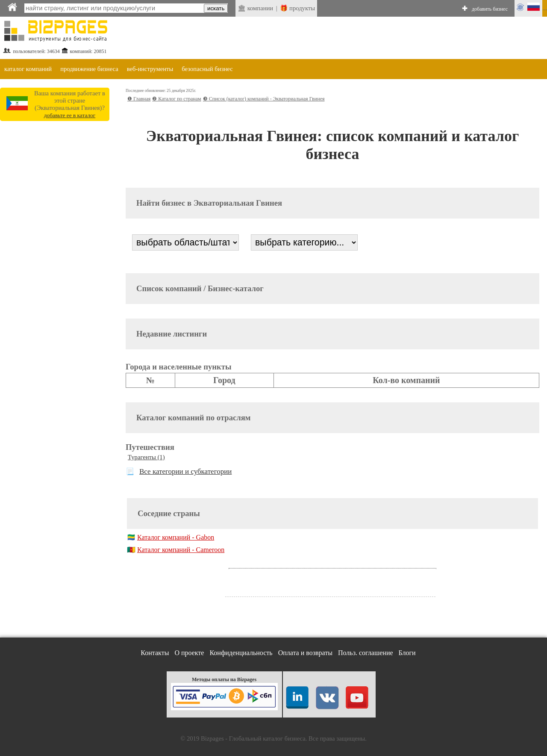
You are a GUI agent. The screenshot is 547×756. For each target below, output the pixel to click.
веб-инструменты (150, 69)
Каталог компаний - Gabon (176, 537)
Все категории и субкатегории (185, 471)
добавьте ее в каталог (70, 115)
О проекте (189, 653)
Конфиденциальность (241, 653)
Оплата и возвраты (305, 653)
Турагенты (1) (146, 457)
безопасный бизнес (207, 69)
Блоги (407, 653)
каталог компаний (28, 69)
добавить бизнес (490, 9)
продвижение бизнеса (89, 69)
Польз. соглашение (366, 653)
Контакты (155, 653)
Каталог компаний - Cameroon (181, 550)
